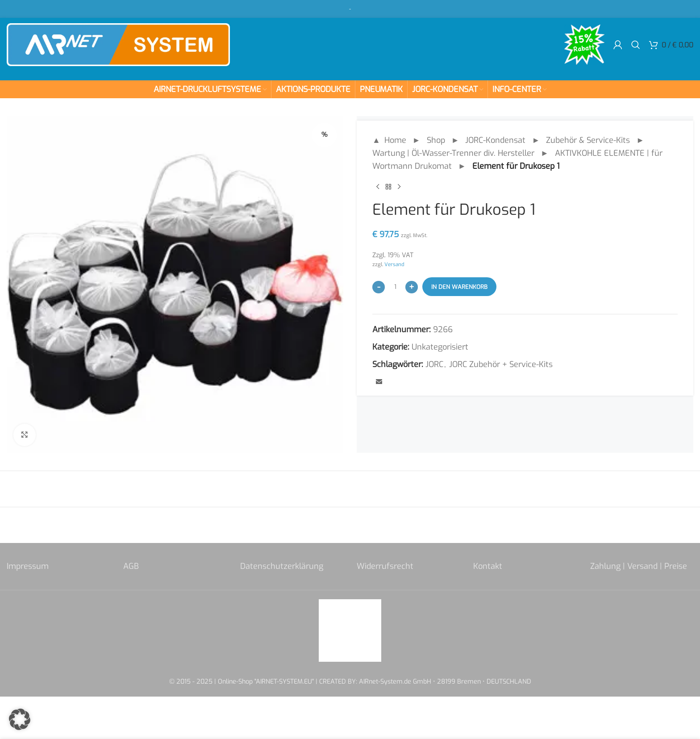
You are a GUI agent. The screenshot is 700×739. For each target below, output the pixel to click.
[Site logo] (118, 44)
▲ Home (389, 140)
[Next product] (399, 187)
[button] (20, 719)
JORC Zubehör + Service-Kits (501, 364)
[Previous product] (378, 187)
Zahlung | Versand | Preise (639, 566)
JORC (434, 364)
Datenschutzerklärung (282, 566)
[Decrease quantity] (379, 287)
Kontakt (488, 566)
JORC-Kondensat (495, 140)
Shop (436, 140)
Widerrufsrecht (385, 566)
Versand (394, 264)
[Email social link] (379, 382)
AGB (131, 566)
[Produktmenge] (395, 287)
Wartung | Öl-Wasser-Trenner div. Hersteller (453, 153)
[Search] (636, 45)
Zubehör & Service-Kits (588, 140)
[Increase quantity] (412, 287)
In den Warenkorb (459, 287)
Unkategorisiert (440, 347)
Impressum (28, 566)
